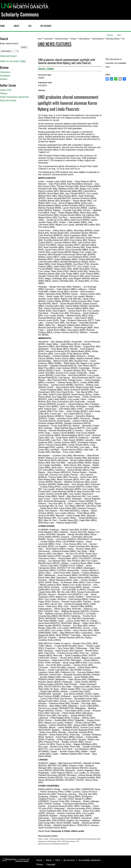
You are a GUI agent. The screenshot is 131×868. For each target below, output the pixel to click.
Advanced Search (8, 56)
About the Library (8, 100)
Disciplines (5, 76)
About (49, 860)
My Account (69, 860)
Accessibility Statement (89, 860)
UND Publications (98, 39)
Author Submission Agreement (14, 97)
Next (119, 35)
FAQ (58, 860)
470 (123, 39)
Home (40, 39)
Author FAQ (6, 90)
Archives (74, 39)
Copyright (51, 864)
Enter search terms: (9, 44)
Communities (48, 39)
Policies (4, 94)
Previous (110, 35)
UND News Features (113, 39)
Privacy (40, 864)
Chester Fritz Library (62, 39)
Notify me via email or (13, 61)
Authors (4, 79)
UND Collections (84, 39)
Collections (5, 72)
